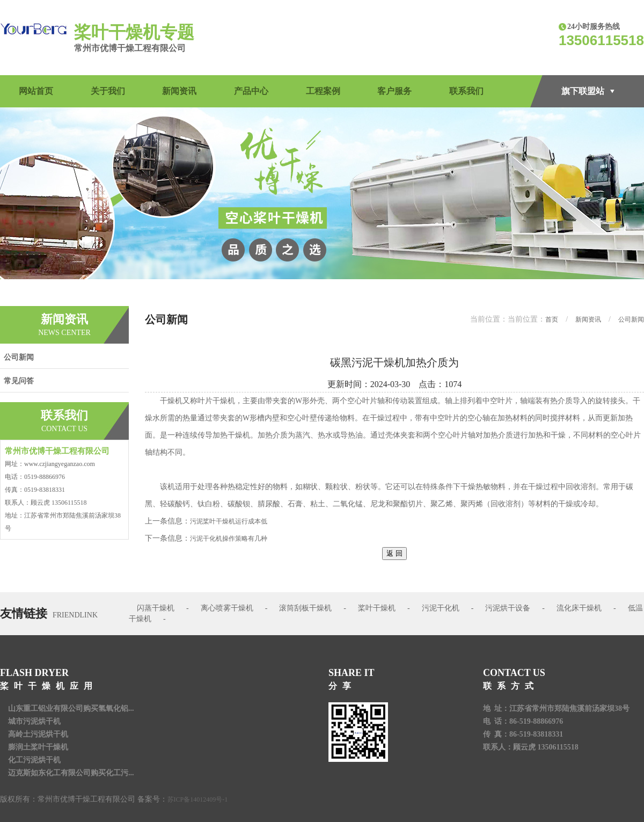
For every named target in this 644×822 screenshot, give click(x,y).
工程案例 (323, 91)
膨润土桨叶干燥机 (38, 747)
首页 (552, 319)
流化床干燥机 (579, 608)
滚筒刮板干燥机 (305, 608)
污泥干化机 (441, 608)
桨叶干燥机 (377, 608)
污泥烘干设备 (508, 608)
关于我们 (108, 91)
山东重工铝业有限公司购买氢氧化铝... (71, 708)
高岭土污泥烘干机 (38, 734)
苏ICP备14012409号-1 (198, 799)
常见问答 (19, 381)
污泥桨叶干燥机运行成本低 (229, 521)
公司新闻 (19, 357)
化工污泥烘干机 (34, 760)
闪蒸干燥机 (156, 608)
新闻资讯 (179, 91)
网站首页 (36, 91)
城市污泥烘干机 (34, 721)
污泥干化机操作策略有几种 (229, 539)
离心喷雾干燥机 (227, 608)
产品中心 (251, 91)
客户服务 (394, 91)
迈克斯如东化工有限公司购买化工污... (71, 773)
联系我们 (466, 91)
